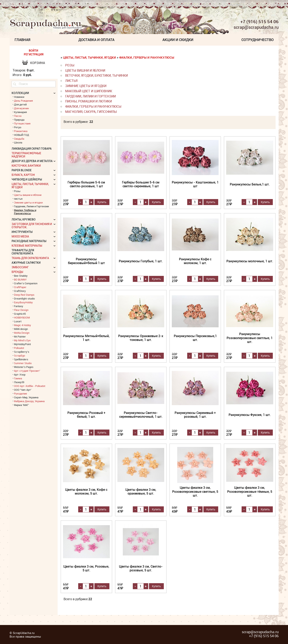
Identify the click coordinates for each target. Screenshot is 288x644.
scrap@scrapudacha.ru (256, 27)
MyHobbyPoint (22, 344)
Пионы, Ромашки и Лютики (88, 101)
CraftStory (20, 291)
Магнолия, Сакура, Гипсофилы (91, 112)
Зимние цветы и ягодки (86, 86)
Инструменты (22, 232)
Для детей (20, 104)
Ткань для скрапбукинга (30, 258)
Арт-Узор (20, 375)
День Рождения (23, 101)
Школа (18, 142)
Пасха (18, 116)
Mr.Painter (20, 337)
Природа (19, 120)
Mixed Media (20, 236)
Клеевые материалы (27, 246)
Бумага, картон (23, 175)
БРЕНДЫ (17, 272)
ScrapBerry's (22, 352)
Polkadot (19, 348)
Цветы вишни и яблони (85, 70)
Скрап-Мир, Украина (26, 397)
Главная (22, 40)
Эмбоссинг (20, 267)
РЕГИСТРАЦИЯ (34, 54)
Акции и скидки (178, 40)
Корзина (38, 63)
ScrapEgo (19, 356)
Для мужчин (21, 108)
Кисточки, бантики (26, 166)
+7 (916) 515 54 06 (259, 22)
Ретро (18, 127)
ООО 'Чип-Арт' (23, 390)
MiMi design (21, 329)
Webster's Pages (24, 367)
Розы (70, 65)
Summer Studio (23, 363)
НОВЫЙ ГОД (21, 135)
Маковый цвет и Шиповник (89, 91)
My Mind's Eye (22, 340)
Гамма (18, 378)
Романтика (21, 131)
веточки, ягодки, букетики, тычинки (96, 75)
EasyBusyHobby (23, 302)
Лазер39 (19, 382)
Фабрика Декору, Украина (29, 401)
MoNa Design (22, 333)
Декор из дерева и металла (32, 161)
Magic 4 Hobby (22, 325)
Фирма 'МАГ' (21, 405)
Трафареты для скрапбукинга (23, 252)
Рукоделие (20, 394)
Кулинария (20, 112)
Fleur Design (21, 310)
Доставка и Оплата (96, 40)
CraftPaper (20, 287)
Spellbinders (21, 359)
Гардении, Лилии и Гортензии (90, 96)
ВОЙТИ (33, 51)
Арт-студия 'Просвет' (27, 371)
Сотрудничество (257, 40)
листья (71, 81)
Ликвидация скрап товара (32, 149)
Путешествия (22, 123)
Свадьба (19, 139)
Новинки (19, 97)
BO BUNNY (20, 279)
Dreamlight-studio (24, 298)
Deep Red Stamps (24, 295)
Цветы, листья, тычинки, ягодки (89, 58)
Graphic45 (20, 314)
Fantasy (19, 306)
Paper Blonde (22, 170)
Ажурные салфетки (26, 263)
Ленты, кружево (24, 219)
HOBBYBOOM (22, 317)
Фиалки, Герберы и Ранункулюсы (147, 58)
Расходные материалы (29, 241)
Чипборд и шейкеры (27, 179)
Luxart (18, 321)
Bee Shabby (21, 276)
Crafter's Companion (26, 283)
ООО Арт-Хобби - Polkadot (30, 386)
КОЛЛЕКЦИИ (20, 93)
